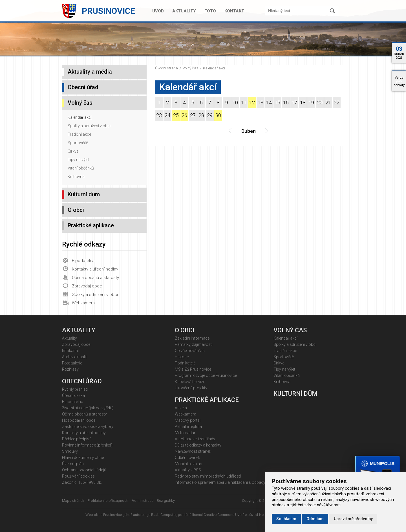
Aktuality (184, 11)
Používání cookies (78, 476)
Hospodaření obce (79, 420)
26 (184, 115)
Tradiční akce (79, 134)
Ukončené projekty (191, 388)
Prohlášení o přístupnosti (108, 501)
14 (269, 103)
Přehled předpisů (77, 439)
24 (167, 115)
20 (320, 103)
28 (201, 115)
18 (303, 103)
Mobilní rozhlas (188, 464)
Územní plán (73, 464)
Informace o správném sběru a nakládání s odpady (220, 482)
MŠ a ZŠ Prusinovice (193, 369)
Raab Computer (164, 515)
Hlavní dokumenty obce (83, 458)
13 (261, 103)
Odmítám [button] (315, 519)
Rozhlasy (70, 369)
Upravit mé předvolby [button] (353, 519)
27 (193, 115)
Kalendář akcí (80, 117)
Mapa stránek (73, 501)
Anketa (181, 408)
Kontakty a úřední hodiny (95, 269)
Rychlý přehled (75, 389)
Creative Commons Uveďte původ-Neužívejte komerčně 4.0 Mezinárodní (262, 515)
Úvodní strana (166, 68)
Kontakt (234, 11)
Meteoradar (185, 433)
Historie (182, 357)
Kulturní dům (84, 194)
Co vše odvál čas (190, 351)
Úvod (158, 11)
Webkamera (83, 303)
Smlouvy (70, 451)
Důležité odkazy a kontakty (198, 445)
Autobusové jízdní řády (195, 439)
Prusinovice (108, 11)
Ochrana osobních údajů (84, 470)
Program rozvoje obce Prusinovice (206, 375)
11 (244, 103)
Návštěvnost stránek (193, 451)
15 (277, 103)
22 (337, 103)
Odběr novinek (187, 458)
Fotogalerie (72, 363)
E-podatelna (83, 261)
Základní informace (192, 338)
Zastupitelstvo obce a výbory (88, 427)
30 (218, 115)
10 (235, 103)
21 (328, 103)
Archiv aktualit (74, 357)
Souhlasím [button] (286, 519)
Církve (73, 151)
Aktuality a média (90, 72)
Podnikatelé (185, 363)
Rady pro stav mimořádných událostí (208, 476)
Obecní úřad (83, 87)
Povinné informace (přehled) (87, 445)
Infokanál (70, 351)
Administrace (143, 501)
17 (294, 103)
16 (286, 103)
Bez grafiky (166, 501)
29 (210, 115)
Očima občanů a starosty (95, 278)
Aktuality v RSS (188, 470)
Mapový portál (188, 420)
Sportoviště (78, 143)
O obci (76, 210)
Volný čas (190, 68)
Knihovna (76, 177)
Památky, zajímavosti (194, 344)
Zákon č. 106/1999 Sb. (82, 482)
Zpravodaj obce (87, 286)
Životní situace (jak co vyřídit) (88, 408)
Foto (210, 11)
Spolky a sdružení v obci (89, 126)
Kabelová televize (190, 382)
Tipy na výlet (79, 160)
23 (159, 115)
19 (311, 103)
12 (252, 103)
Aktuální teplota (188, 427)
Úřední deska (73, 395)
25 (176, 115)
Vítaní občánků (81, 168)
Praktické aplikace (91, 225)
